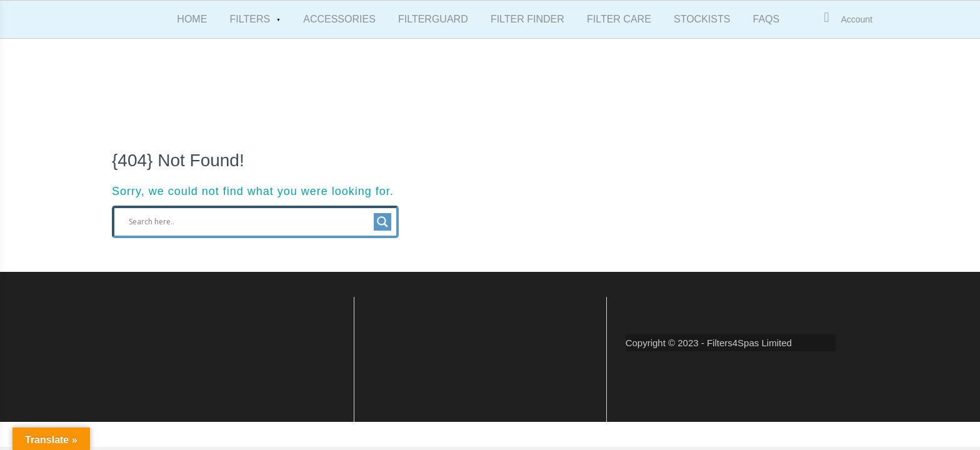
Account (857, 19)
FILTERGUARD (433, 19)
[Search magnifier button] (382, 222)
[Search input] (250, 222)
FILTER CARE (619, 19)
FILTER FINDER (527, 19)
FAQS (767, 19)
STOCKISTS (702, 19)
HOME (192, 19)
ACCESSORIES (339, 19)
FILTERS (250, 19)
